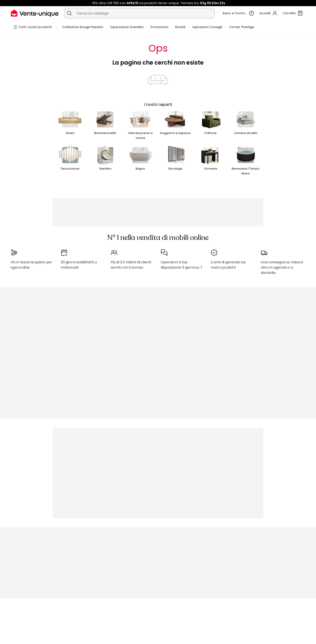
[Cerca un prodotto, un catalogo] (69, 13)
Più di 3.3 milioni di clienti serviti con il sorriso (131, 265)
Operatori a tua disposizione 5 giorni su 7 (181, 265)
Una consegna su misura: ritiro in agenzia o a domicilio (282, 267)
